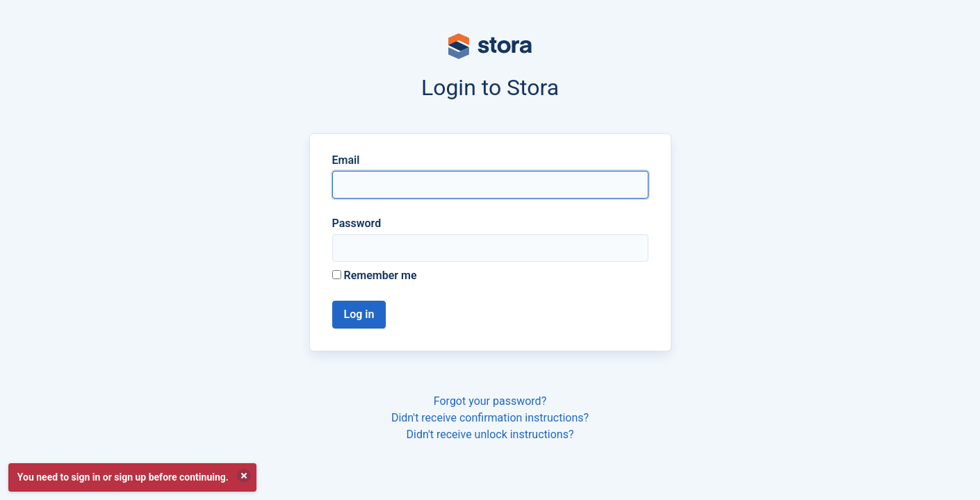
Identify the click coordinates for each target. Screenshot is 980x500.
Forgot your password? (490, 401)
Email (346, 160)
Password (357, 223)
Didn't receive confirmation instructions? (490, 418)
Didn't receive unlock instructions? (490, 434)
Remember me (375, 275)
